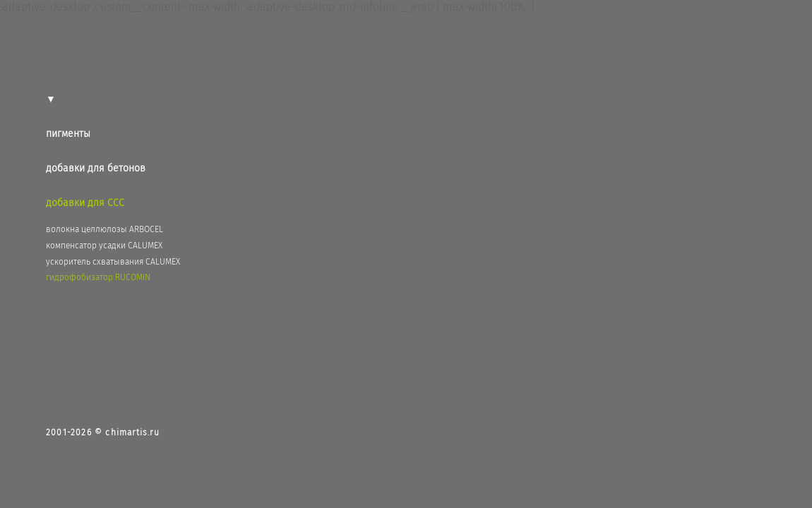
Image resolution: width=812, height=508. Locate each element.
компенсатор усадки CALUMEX (104, 246)
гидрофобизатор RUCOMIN (98, 277)
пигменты (68, 134)
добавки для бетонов (96, 168)
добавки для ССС (85, 203)
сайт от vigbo (406, 475)
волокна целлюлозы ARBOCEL (105, 229)
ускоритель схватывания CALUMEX (113, 262)
